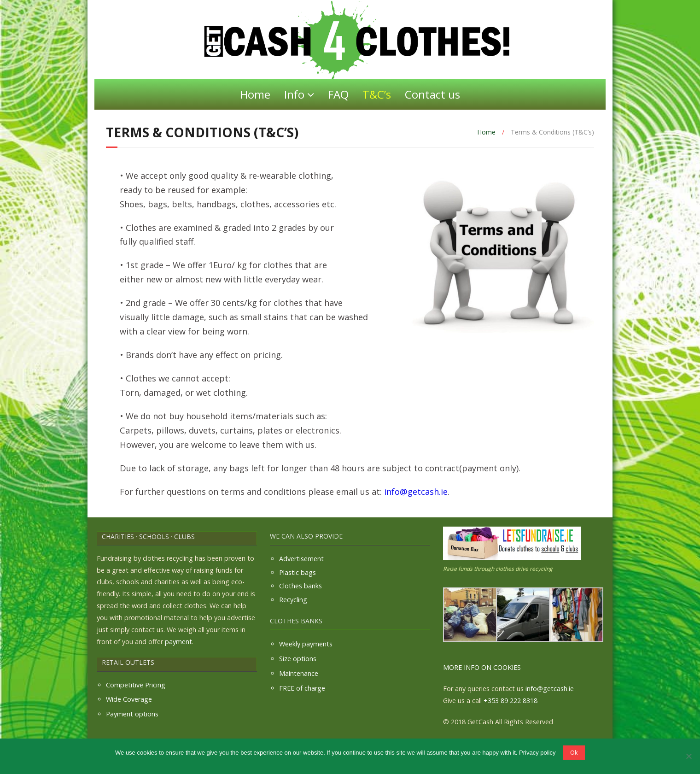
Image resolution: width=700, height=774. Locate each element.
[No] (688, 756)
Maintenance (299, 673)
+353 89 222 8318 (510, 701)
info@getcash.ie (416, 492)
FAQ (338, 94)
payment (178, 642)
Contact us (432, 94)
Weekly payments (306, 644)
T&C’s (377, 94)
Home (255, 94)
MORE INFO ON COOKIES (482, 667)
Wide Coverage (129, 699)
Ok (574, 752)
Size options (298, 659)
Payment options (132, 714)
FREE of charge (302, 688)
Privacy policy (537, 753)
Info (294, 94)
